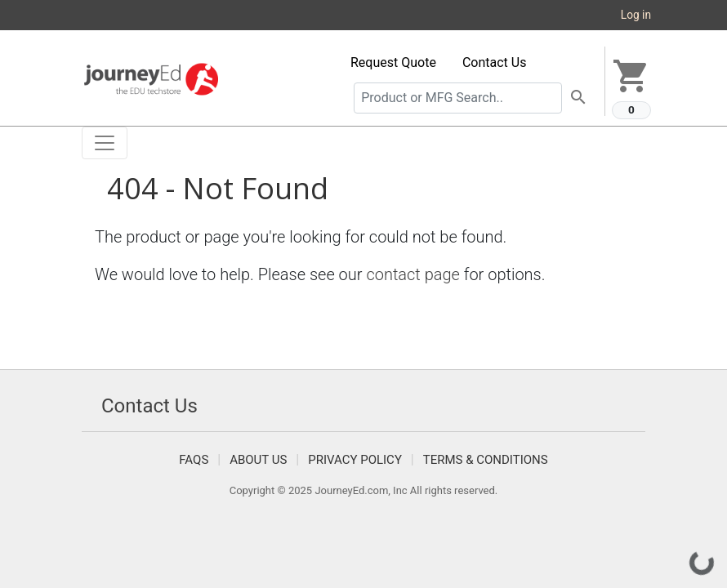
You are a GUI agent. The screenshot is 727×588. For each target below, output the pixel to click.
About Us (258, 460)
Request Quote (393, 62)
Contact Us (495, 62)
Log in (636, 15)
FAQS (194, 460)
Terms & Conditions (486, 460)
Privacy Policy (355, 460)
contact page (413, 274)
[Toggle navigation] (105, 143)
